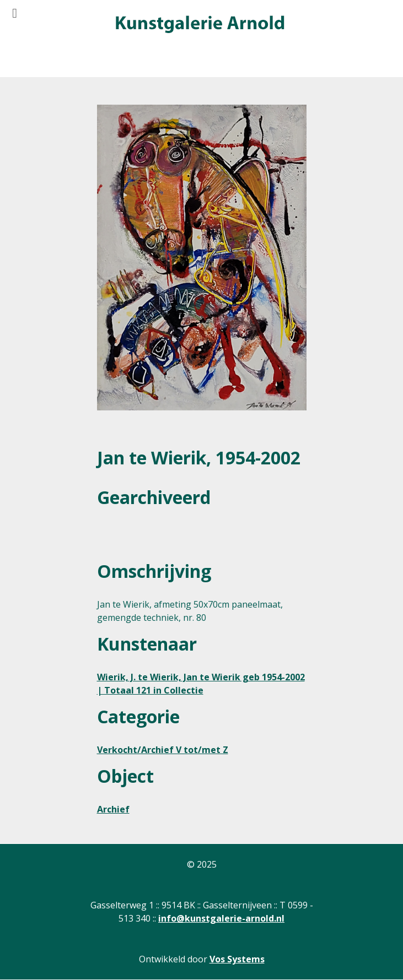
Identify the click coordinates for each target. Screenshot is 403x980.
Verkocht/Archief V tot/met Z (163, 750)
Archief (113, 809)
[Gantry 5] (199, 25)
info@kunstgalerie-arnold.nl (221, 918)
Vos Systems (237, 959)
